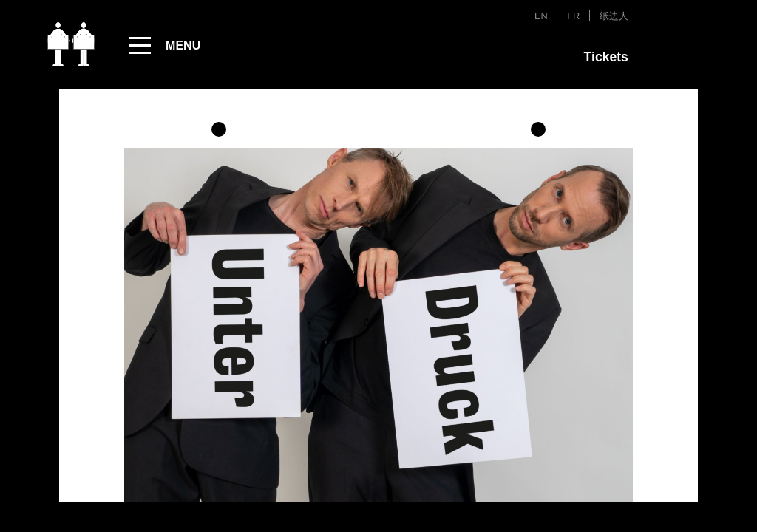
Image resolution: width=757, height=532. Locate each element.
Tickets (606, 57)
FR (573, 16)
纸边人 (614, 16)
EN (541, 16)
